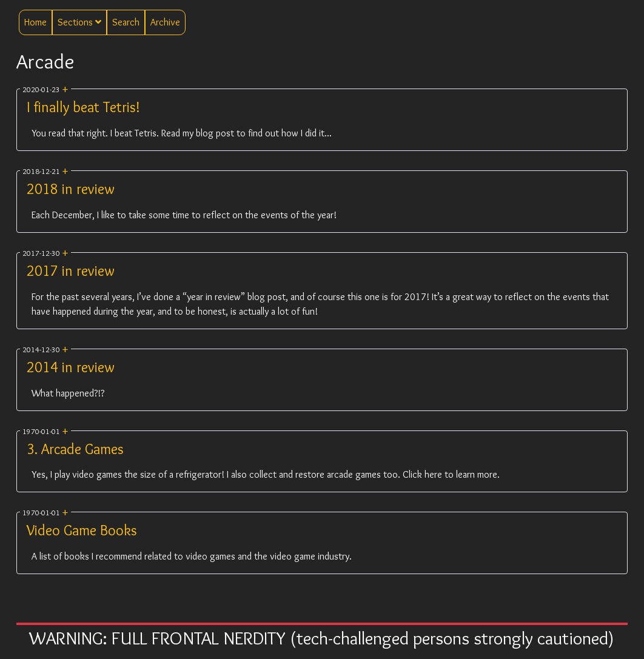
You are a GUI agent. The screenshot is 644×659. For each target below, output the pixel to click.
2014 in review (71, 367)
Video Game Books (82, 530)
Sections (79, 22)
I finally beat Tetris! (83, 107)
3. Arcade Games (75, 449)
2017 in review (71, 271)
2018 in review (71, 189)
